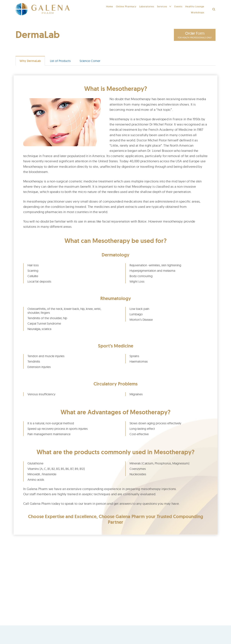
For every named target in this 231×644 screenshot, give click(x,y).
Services (162, 6)
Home (110, 6)
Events (178, 6)
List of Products (60, 61)
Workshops (198, 12)
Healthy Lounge (195, 6)
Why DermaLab (30, 61)
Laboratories (147, 6)
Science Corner (90, 61)
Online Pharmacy (126, 6)
